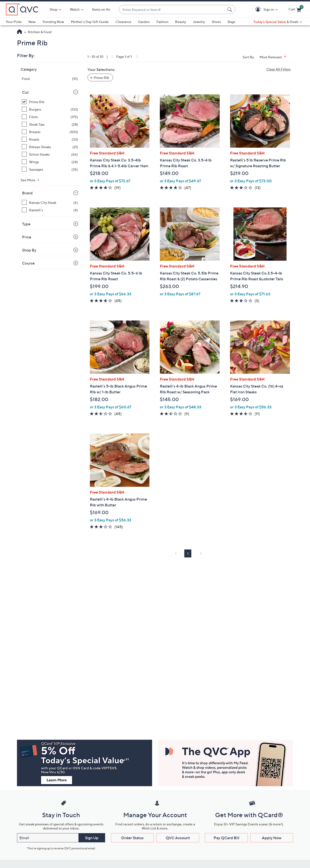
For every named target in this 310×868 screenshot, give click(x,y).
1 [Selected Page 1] (188, 553)
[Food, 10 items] (50, 79)
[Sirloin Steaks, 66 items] (50, 154)
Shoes (216, 22)
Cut (25, 92)
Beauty (181, 22)
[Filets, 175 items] (50, 117)
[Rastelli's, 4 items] (50, 210)
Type (26, 224)
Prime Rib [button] (101, 78)
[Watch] (75, 9)
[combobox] (172, 10)
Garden (144, 22)
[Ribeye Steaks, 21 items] (50, 147)
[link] (112, 57)
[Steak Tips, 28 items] (50, 124)
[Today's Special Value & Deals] (278, 22)
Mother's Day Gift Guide (90, 22)
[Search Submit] (230, 9)
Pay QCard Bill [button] (226, 838)
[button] (259, 10)
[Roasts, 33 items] (50, 139)
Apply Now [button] (272, 838)
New (32, 22)
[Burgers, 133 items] (50, 109)
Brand (27, 193)
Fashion (162, 22)
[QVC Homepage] (19, 32)
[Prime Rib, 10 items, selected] (50, 102)
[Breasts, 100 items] (50, 132)
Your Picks (14, 22)
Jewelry (199, 22)
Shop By (29, 250)
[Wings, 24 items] (50, 162)
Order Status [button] (132, 838)
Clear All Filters (279, 69)
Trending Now (53, 22)
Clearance (123, 22)
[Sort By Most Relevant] (275, 57)
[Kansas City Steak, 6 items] (50, 202)
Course (28, 263)
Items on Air (101, 9)
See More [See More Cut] (28, 180)
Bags (231, 22)
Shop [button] (54, 9)
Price (27, 237)
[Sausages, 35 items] (50, 169)
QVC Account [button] (178, 838)
